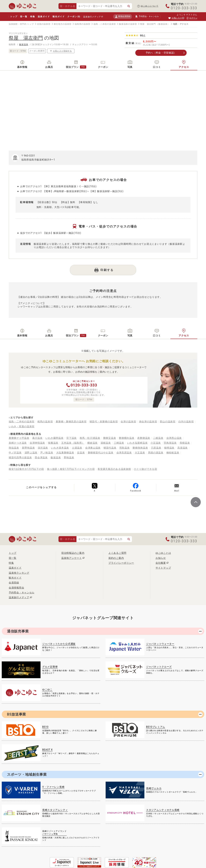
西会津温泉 (41, 457)
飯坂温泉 (24, 44)
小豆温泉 (156, 443)
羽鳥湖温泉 (170, 443)
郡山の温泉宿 (168, 422)
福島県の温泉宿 (82, 24)
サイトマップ (163, 568)
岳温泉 (81, 453)
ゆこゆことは (163, 553)
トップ (14, 17)
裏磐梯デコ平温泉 (19, 438)
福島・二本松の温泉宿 (105, 24)
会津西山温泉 (174, 438)
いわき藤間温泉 (54, 438)
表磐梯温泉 (144, 438)
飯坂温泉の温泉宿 (128, 24)
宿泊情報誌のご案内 (73, 553)
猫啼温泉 (169, 448)
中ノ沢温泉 (15, 453)
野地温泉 (69, 457)
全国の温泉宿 (44, 24)
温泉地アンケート (72, 558)
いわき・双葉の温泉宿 (22, 426)
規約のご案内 (116, 558)
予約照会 (147, 17)
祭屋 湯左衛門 (148, 24)
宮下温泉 (71, 438)
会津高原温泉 (124, 453)
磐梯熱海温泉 (140, 448)
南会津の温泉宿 (148, 422)
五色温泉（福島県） (73, 443)
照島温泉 (125, 448)
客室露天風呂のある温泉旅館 (114, 469)
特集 (33, 17)
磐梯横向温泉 (127, 438)
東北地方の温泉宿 (63, 24)
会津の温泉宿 (128, 422)
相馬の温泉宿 (45, 422)
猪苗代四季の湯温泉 (20, 457)
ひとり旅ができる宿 (145, 469)
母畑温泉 (185, 443)
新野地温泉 (28, 448)
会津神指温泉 (37, 443)
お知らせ (161, 558)
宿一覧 (24, 17)
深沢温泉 (43, 448)
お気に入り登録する (61, 51)
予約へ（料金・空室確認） (161, 53)
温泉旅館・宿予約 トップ (21, 24)
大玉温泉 (140, 453)
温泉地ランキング (19, 573)
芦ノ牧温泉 (47, 453)
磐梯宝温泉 (110, 438)
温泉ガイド (44, 17)
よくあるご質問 (117, 553)
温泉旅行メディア (92, 17)
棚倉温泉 (92, 443)
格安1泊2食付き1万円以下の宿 (26, 469)
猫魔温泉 (53, 443)
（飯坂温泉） (163, 24)
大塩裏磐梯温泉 (65, 453)
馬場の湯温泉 (156, 453)
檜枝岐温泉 (173, 453)
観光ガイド (59, 17)
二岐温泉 (158, 438)
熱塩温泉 (14, 448)
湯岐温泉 (106, 443)
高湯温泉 (183, 448)
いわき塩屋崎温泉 (137, 443)
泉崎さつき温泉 (18, 443)
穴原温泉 (156, 448)
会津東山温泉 (93, 448)
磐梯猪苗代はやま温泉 (101, 453)
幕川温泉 (37, 438)
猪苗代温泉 (110, 448)
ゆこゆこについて (150, 6)
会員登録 (14, 583)
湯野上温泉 (31, 453)
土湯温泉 (77, 448)
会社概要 (161, 563)
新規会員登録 (123, 16)
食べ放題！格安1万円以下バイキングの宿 (71, 469)
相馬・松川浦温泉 (90, 438)
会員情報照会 (16, 588)
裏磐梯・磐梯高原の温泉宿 (71, 422)
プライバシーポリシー (121, 563)
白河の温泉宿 (186, 422)
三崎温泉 (119, 443)
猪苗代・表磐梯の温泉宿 (104, 422)
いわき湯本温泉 (60, 448)
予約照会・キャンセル (22, 593)
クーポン (74, 17)
